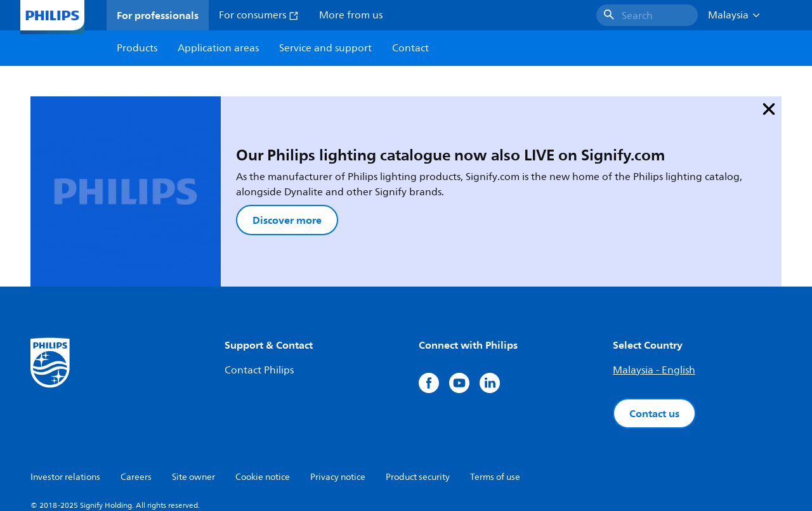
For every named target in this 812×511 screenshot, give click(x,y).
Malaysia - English (654, 303)
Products (137, 48)
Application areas (218, 48)
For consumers (259, 15)
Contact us (654, 346)
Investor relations (65, 410)
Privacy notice (338, 410)
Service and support (325, 48)
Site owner (193, 410)
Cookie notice (263, 410)
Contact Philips (259, 303)
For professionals (158, 15)
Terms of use (495, 410)
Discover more (220, 186)
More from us (351, 15)
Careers (136, 410)
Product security (418, 410)
